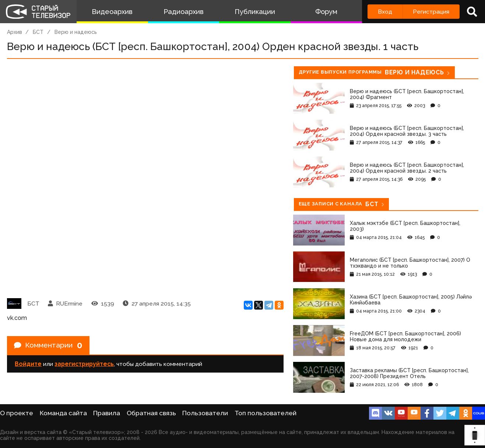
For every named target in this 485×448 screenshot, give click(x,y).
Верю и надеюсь (76, 32)
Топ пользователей (266, 413)
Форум (326, 12)
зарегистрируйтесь (84, 365)
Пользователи (205, 413)
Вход (385, 12)
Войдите (28, 365)
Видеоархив (112, 12)
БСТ (38, 32)
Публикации (255, 12)
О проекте (17, 413)
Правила (107, 413)
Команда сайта (63, 413)
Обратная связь (151, 413)
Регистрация (431, 12)
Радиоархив (184, 12)
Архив (15, 32)
